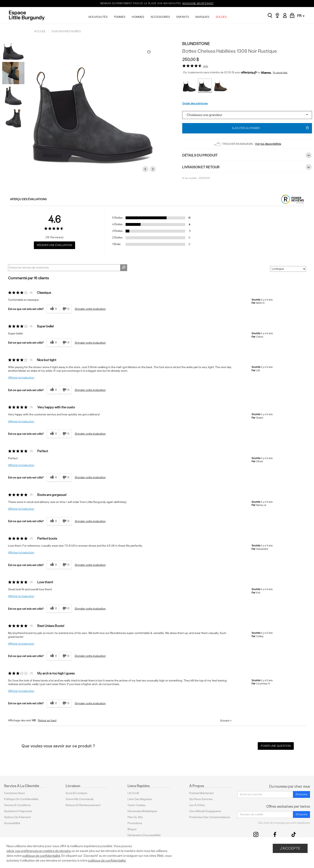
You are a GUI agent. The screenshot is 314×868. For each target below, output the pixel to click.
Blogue (132, 829)
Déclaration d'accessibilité (144, 835)
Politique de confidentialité (21, 799)
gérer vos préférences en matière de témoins (39, 851)
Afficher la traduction (21, 378)
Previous (146, 169)
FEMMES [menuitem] (120, 17)
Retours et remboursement (83, 805)
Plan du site (135, 817)
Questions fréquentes (18, 811)
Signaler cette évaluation (90, 309)
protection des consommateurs (210, 817)
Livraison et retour (247, 167)
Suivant (226, 721)
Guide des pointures (195, 103)
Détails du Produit (247, 155)
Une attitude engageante (205, 811)
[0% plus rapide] (65, 309)
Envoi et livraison (76, 793)
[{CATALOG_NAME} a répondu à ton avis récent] (53, 309)
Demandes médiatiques (142, 811)
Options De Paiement (17, 817)
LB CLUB (133, 793)
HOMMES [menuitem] (138, 17)
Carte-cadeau (137, 805)
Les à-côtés (197, 805)
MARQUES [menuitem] (202, 17)
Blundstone (196, 44)
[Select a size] (247, 115)
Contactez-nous (14, 793)
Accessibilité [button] (12, 823)
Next (153, 169)
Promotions (135, 823)
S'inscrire (301, 794)
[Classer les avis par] (288, 269)
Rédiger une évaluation (54, 245)
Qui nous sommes (201, 799)
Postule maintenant (201, 793)
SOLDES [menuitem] (221, 17)
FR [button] (301, 16)
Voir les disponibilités (268, 144)
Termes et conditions (17, 805)
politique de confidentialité (41, 856)
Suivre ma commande (80, 799)
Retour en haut (47, 720)
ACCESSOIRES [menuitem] (160, 17)
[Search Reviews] (68, 268)
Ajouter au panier (270, 128)
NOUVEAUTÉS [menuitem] (98, 17)
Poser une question (276, 746)
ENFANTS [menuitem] (183, 17)
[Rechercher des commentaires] (124, 268)
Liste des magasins (140, 799)
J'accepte (290, 848)
